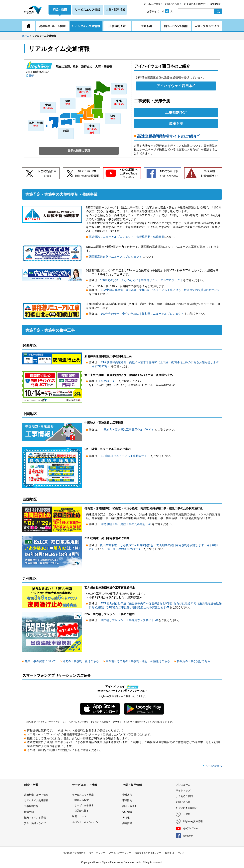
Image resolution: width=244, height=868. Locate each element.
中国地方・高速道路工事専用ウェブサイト (128, 430)
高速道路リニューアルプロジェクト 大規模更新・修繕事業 (127, 237)
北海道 (119, 88)
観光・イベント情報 (35, 818)
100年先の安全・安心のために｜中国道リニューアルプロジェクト (142, 280)
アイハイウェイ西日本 (176, 86)
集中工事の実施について (40, 661)
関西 (68, 103)
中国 (48, 107)
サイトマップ (183, 790)
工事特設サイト (108, 381)
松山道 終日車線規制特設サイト (123, 549)
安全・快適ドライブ (35, 823)
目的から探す (82, 811)
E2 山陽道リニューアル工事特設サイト (126, 456)
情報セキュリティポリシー (148, 853)
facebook (188, 836)
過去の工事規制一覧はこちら (81, 661)
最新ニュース (79, 816)
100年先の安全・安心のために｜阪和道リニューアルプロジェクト (142, 314)
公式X (186, 814)
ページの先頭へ (213, 766)
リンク (181, 853)
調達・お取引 (130, 806)
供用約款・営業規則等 (74, 853)
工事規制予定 (176, 113)
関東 (113, 118)
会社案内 (127, 795)
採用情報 (127, 823)
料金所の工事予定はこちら (193, 661)
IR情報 (126, 818)
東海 (92, 129)
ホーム (26, 36)
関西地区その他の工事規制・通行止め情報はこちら (138, 661)
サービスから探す (84, 805)
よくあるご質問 (152, 4)
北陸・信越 (84, 93)
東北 (119, 103)
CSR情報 (127, 812)
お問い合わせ (172, 4)
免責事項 (170, 853)
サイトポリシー (97, 853)
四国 (66, 131)
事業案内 (127, 800)
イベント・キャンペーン (85, 822)
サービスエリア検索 (83, 795)
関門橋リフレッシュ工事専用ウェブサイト (127, 620)
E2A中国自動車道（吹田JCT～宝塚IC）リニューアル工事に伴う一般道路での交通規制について (161, 290)
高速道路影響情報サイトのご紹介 (168, 136)
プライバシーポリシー (120, 853)
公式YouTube (190, 829)
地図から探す (82, 800)
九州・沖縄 (36, 125)
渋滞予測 (176, 124)
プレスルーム (183, 785)
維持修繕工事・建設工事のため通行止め (126, 524)
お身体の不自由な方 (195, 4)
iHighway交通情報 (193, 821)
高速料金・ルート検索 (36, 795)
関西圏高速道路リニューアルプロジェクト (116, 257)
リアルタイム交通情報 (36, 800)
